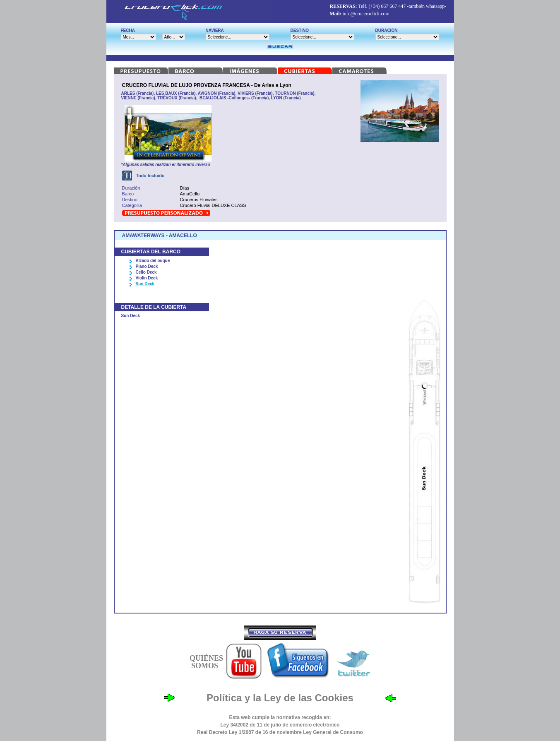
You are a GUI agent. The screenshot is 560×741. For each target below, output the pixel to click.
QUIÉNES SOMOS (206, 662)
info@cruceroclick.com (366, 14)
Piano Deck (147, 266)
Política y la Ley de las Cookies (280, 698)
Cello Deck (146, 272)
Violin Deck (147, 278)
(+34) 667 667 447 (387, 6)
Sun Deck (145, 284)
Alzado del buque (153, 261)
